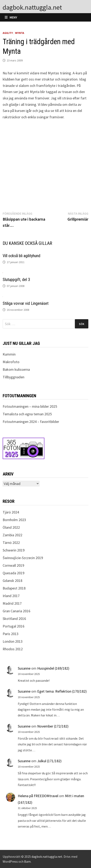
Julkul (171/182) (49, 761)
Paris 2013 (11, 634)
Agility (8, 33)
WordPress (10, 861)
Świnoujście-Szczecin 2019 (23, 558)
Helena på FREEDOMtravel (38, 796)
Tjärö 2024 (11, 512)
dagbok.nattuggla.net (32, 7)
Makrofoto (11, 362)
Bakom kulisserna (16, 369)
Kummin (9, 354)
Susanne (24, 668)
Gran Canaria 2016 (16, 611)
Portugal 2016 (13, 626)
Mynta (20, 33)
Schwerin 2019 (14, 550)
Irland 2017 (11, 596)
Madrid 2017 (12, 603)
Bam (27, 861)
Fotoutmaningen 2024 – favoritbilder (31, 422)
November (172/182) (53, 726)
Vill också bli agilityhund (21, 256)
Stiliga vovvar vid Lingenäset (26, 303)
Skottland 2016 (14, 619)
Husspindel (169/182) (53, 668)
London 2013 (13, 641)
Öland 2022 (11, 527)
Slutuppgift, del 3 (16, 280)
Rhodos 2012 (13, 649)
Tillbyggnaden (13, 377)
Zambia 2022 (12, 535)
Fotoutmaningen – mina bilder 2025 (30, 406)
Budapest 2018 (14, 588)
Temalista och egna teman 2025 (27, 414)
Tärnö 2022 (11, 543)
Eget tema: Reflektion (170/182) (62, 691)
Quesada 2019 (13, 573)
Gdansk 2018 (12, 581)
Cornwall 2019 (13, 565)
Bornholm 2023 (14, 520)
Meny (11, 17)
